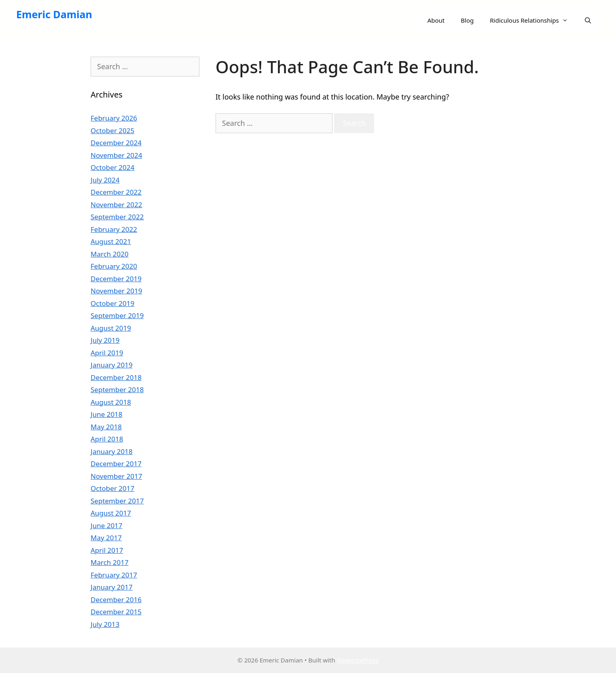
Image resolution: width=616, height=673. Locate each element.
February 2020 (114, 266)
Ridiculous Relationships (533, 20)
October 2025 (112, 131)
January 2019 (112, 365)
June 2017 (107, 525)
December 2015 (116, 612)
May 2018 (106, 427)
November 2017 (116, 476)
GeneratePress (358, 660)
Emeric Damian (54, 14)
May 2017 (106, 538)
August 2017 (111, 513)
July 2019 (105, 340)
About (436, 20)
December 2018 (116, 377)
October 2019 (112, 303)
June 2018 (107, 414)
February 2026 (114, 118)
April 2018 (107, 439)
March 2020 (110, 254)
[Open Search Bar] (588, 20)
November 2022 (116, 205)
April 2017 (107, 550)
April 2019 (107, 353)
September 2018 (117, 390)
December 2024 (116, 143)
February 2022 (114, 229)
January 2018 (112, 451)
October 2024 (112, 167)
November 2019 (116, 291)
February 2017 (114, 575)
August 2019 (111, 328)
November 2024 (116, 155)
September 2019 (117, 315)
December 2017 (116, 464)
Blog (467, 20)
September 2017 (117, 501)
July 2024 (105, 180)
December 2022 (116, 192)
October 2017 (112, 488)
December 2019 (116, 279)
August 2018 (111, 402)
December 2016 (116, 600)
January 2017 (112, 587)
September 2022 (117, 217)
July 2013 (105, 624)
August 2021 (111, 241)
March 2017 (110, 562)
